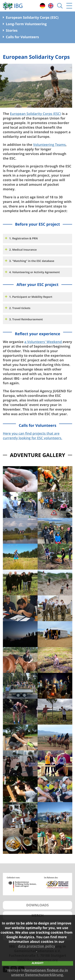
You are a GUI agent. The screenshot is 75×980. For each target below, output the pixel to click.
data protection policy (37, 946)
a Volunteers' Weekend (44, 342)
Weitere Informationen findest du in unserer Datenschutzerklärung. (37, 973)
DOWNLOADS (37, 905)
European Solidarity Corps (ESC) (36, 114)
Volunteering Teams (49, 145)
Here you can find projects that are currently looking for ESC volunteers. (33, 436)
